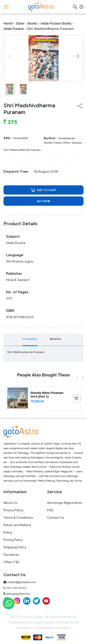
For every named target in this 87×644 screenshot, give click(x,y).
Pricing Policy (13, 540)
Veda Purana (14, 29)
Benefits (56, 339)
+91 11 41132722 (16, 588)
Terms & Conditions (18, 518)
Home (8, 23)
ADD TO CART (44, 190)
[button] (78, 57)
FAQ (50, 510)
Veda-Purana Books (56, 23)
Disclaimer (11, 555)
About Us (10, 503)
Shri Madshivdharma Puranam (50, 29)
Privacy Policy (13, 510)
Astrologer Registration (65, 503)
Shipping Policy (15, 547)
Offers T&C (12, 562)
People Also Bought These (43, 375)
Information (30, 339)
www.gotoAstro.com (18, 594)
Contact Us (56, 518)
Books (32, 23)
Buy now (44, 201)
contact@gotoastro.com (22, 582)
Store (20, 23)
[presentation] (77, 377)
